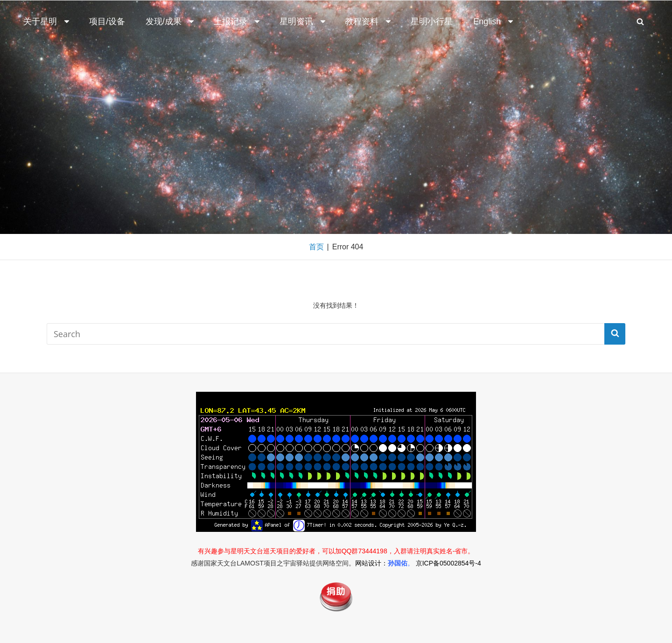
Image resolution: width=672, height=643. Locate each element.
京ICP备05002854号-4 (448, 563)
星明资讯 (303, 21)
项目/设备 (107, 21)
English (494, 21)
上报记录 (238, 21)
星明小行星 (432, 21)
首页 (316, 247)
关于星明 (47, 21)
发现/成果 (171, 21)
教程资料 (369, 21)
